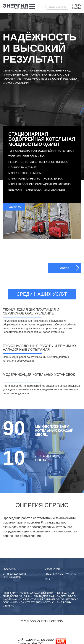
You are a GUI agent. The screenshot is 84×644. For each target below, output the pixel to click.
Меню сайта (77, 7)
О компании (52, 569)
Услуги (49, 579)
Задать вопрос (57, 7)
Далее (65, 268)
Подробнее (14, 207)
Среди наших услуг (42, 294)
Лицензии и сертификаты (61, 574)
